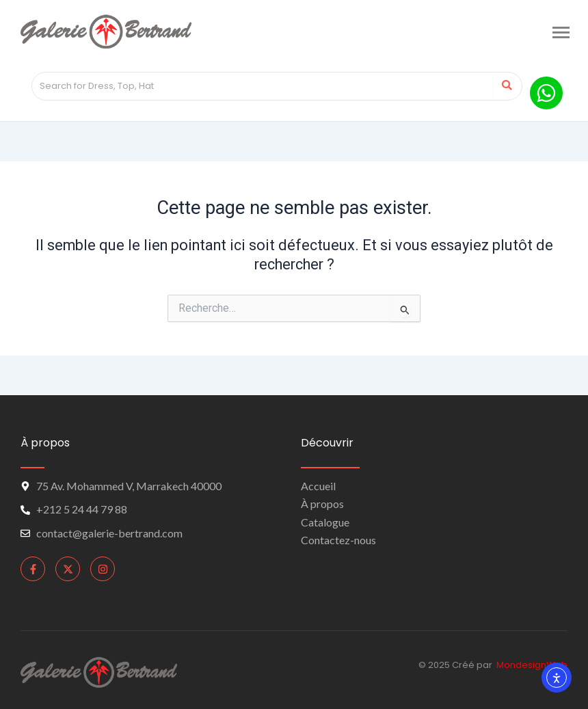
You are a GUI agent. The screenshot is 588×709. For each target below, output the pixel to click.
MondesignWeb (532, 665)
